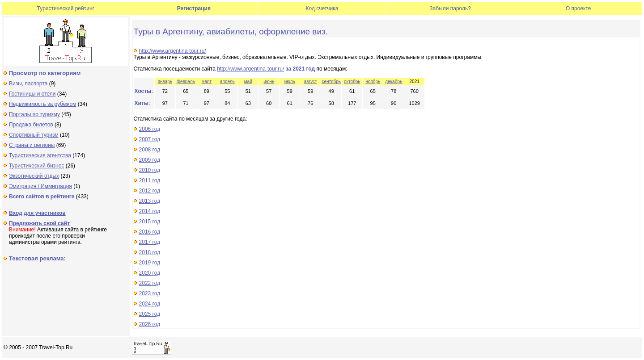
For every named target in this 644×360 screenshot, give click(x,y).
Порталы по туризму (34, 114)
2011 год (150, 180)
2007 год (150, 139)
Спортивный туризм (34, 135)
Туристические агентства (40, 155)
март (207, 82)
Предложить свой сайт (39, 223)
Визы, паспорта (28, 84)
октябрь (352, 82)
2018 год (150, 252)
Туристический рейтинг (66, 8)
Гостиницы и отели (32, 94)
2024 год (150, 304)
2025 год (150, 314)
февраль (186, 82)
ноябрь (373, 82)
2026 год (150, 324)
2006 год (150, 129)
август (311, 82)
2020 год (150, 273)
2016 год (150, 232)
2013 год (150, 201)
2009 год (150, 160)
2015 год (150, 222)
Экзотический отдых (34, 176)
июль (290, 82)
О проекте (578, 8)
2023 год (150, 293)
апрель (227, 82)
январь (165, 82)
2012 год (150, 191)
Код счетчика (322, 8)
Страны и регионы (32, 145)
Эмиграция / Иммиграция (40, 186)
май (248, 82)
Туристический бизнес (36, 166)
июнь (269, 82)
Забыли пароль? (450, 8)
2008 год (150, 150)
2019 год (150, 263)
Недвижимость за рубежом (42, 104)
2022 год (150, 283)
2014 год (150, 211)
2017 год (150, 242)
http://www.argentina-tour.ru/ (173, 51)
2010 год (150, 170)
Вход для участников (37, 213)
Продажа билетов (31, 125)
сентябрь (331, 82)
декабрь (394, 82)
